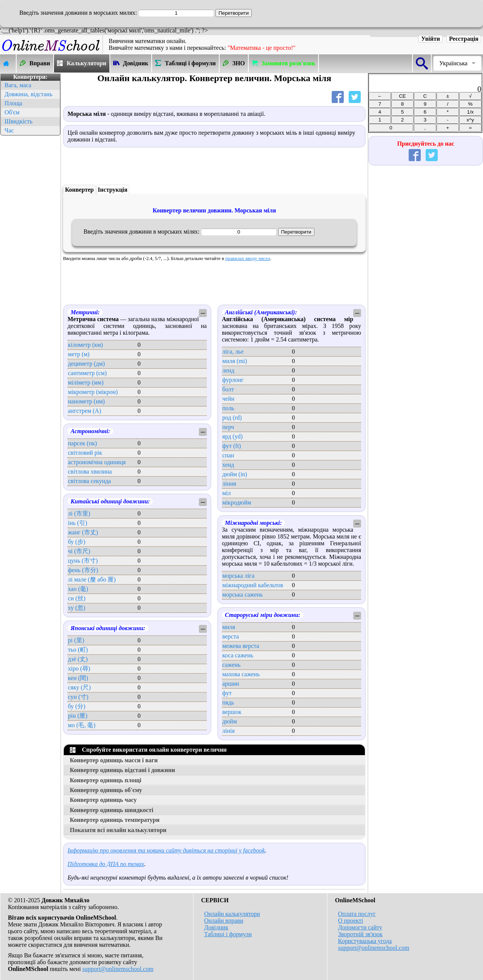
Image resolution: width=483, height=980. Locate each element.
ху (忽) (77, 608)
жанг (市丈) (83, 532)
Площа (13, 103)
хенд (228, 465)
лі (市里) (79, 513)
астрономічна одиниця (97, 462)
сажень (231, 665)
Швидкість (18, 121)
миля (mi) (235, 361)
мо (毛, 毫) (82, 725)
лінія (228, 731)
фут (227, 693)
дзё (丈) (78, 659)
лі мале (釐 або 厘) (92, 579)
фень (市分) (83, 570)
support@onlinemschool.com (118, 969)
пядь (228, 702)
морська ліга (238, 576)
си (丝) (77, 598)
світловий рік (85, 453)
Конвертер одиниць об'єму (106, 790)
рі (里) (76, 640)
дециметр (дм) (86, 364)
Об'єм (12, 112)
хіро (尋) (79, 668)
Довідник (216, 927)
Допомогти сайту (360, 927)
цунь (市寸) (83, 561)
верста (231, 636)
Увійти (431, 39)
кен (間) (78, 678)
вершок (232, 712)
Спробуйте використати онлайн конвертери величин (148, 750)
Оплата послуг (357, 914)
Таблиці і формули (228, 934)
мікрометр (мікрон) (93, 392)
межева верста (241, 646)
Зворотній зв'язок (360, 934)
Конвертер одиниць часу (103, 800)
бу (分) (77, 706)
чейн (228, 399)
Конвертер (79, 190)
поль (228, 408)
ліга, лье (233, 352)
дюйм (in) (235, 474)
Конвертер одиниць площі (105, 780)
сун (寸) (78, 697)
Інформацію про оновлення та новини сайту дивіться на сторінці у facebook (166, 850)
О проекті (351, 921)
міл (227, 493)
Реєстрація (464, 39)
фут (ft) (232, 446)
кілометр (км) (85, 345)
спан (228, 455)
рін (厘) (78, 716)
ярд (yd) (232, 436)
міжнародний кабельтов (253, 585)
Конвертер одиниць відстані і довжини (122, 770)
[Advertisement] (30, 251)
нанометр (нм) (86, 401)
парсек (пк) (82, 443)
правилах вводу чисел (248, 258)
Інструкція (113, 190)
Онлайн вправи (224, 921)
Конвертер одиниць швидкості (112, 810)
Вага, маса (18, 85)
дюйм (230, 721)
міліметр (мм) (86, 382)
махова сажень (241, 674)
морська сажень (242, 595)
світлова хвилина (90, 472)
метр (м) (79, 354)
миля (229, 627)
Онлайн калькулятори (232, 914)
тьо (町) (78, 650)
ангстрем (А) (85, 411)
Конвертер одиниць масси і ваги (114, 760)
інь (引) (78, 523)
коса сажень (238, 655)
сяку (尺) (79, 687)
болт (228, 389)
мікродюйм (237, 502)
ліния (229, 484)
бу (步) (77, 542)
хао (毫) (78, 589)
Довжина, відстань (28, 94)
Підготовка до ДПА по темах (106, 864)
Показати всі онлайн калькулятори (118, 830)
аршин (231, 684)
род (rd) (232, 418)
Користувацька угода (365, 941)
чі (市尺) (79, 551)
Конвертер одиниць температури (115, 820)
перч (228, 427)
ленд (228, 370)
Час (9, 130)
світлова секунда (89, 481)
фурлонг (233, 380)
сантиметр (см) (87, 373)
